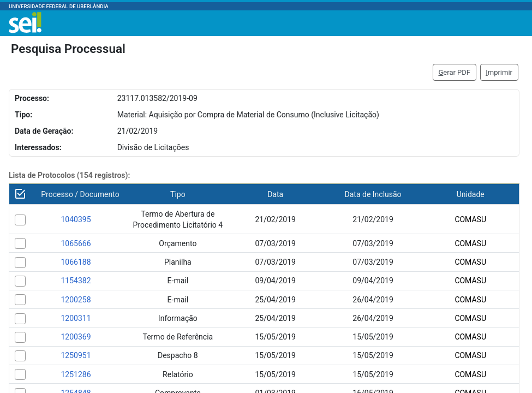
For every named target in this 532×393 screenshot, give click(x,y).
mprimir (499, 72)
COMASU (470, 219)
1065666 (76, 243)
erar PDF (454, 72)
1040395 (76, 219)
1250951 (76, 355)
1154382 (76, 281)
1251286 (76, 374)
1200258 (76, 300)
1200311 (76, 318)
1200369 (76, 337)
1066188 (76, 262)
